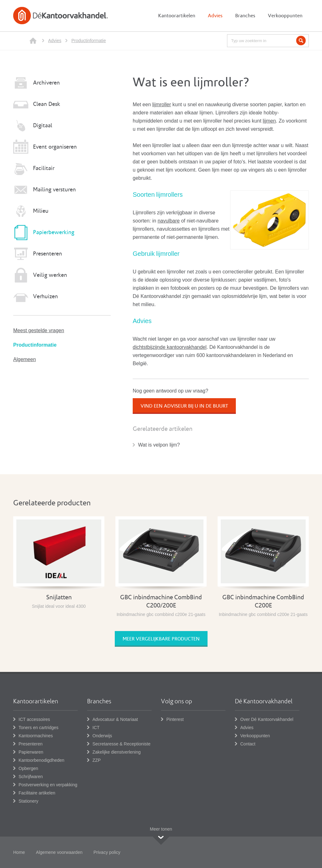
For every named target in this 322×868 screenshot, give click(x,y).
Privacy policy (107, 852)
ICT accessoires (34, 719)
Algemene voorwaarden (59, 852)
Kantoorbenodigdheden (42, 760)
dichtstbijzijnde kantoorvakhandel (170, 347)
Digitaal (43, 126)
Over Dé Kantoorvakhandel (267, 719)
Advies (55, 41)
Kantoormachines (36, 736)
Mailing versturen (54, 190)
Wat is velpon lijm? (159, 445)
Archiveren (46, 83)
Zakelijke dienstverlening (117, 752)
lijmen (269, 121)
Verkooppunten (255, 736)
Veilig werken (50, 275)
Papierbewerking (54, 232)
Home (19, 852)
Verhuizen (45, 297)
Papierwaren (31, 752)
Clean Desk (47, 104)
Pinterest (175, 719)
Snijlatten (59, 597)
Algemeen (25, 359)
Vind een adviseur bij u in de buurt (184, 406)
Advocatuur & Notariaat (115, 719)
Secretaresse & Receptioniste (121, 744)
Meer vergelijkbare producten (161, 639)
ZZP (97, 760)
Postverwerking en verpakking (48, 785)
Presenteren (47, 254)
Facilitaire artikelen (37, 793)
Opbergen (28, 768)
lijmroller (162, 104)
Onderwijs (102, 736)
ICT (96, 728)
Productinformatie (89, 41)
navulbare (169, 221)
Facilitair (44, 168)
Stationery (28, 801)
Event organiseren (55, 147)
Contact (248, 744)
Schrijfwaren (31, 777)
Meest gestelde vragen (39, 330)
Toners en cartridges (39, 728)
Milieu (41, 211)
